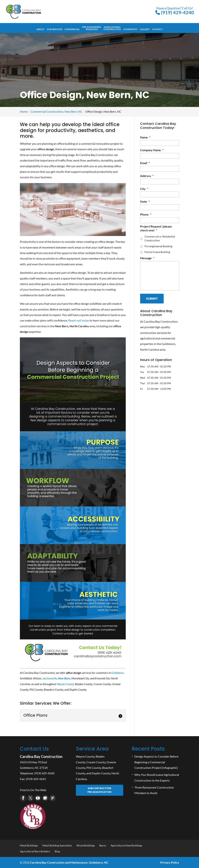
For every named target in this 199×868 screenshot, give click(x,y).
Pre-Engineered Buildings (92, 28)
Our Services (54, 29)
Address (147, 176)
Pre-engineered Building (158, 246)
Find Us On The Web (33, 790)
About (40, 29)
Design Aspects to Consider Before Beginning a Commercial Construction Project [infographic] (156, 762)
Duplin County (101, 773)
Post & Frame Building (157, 252)
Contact (157, 29)
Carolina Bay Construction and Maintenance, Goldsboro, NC (69, 862)
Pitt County (94, 768)
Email (145, 163)
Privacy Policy (170, 862)
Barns (103, 845)
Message (147, 258)
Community (130, 29)
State (145, 201)
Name (145, 137)
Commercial (72, 29)
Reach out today (79, 320)
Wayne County (65, 684)
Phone (146, 214)
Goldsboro (118, 673)
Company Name (152, 150)
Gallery (145, 29)
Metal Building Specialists (57, 845)
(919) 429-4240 (175, 11)
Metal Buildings (29, 845)
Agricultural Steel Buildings (126, 845)
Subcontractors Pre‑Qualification (99, 790)
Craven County (96, 762)
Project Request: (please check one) (156, 228)
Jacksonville (50, 678)
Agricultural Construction (112, 28)
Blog (57, 851)
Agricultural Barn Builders (35, 851)
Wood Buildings (86, 845)
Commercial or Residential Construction (160, 238)
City (144, 189)
